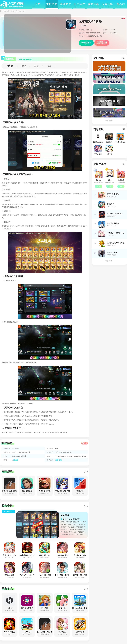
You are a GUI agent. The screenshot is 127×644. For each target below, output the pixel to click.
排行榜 (121, 5)
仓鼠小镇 (109, 150)
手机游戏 (52, 5)
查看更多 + (109, 120)
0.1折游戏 (83, 26)
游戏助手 (66, 5)
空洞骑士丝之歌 (98, 138)
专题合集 (107, 5)
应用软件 (79, 5)
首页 (37, 5)
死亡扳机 (109, 138)
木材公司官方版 (120, 138)
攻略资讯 (93, 5)
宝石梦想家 (98, 150)
